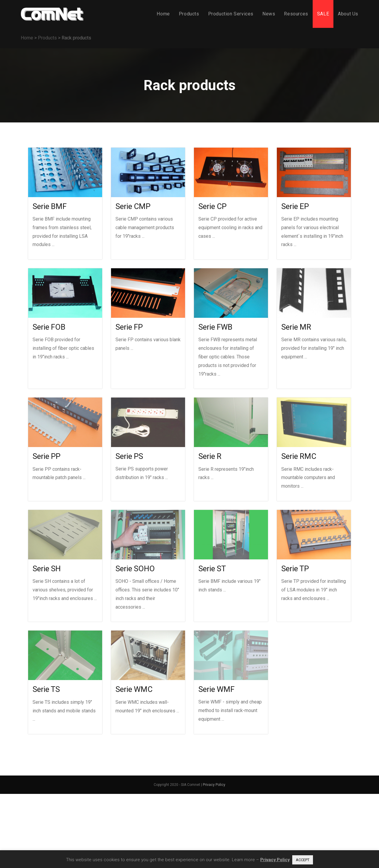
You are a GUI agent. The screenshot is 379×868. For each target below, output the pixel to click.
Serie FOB (49, 327)
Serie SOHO (135, 569)
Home (27, 38)
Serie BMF (50, 206)
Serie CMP (133, 206)
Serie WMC (134, 689)
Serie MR (296, 327)
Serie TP (295, 569)
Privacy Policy (214, 785)
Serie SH (47, 569)
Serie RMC (299, 456)
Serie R (210, 456)
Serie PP (46, 456)
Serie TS (46, 689)
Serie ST (212, 569)
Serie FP (129, 327)
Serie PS (129, 456)
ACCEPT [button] (303, 860)
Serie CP (212, 206)
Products (47, 38)
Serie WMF (216, 689)
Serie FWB (215, 327)
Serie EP (295, 206)
